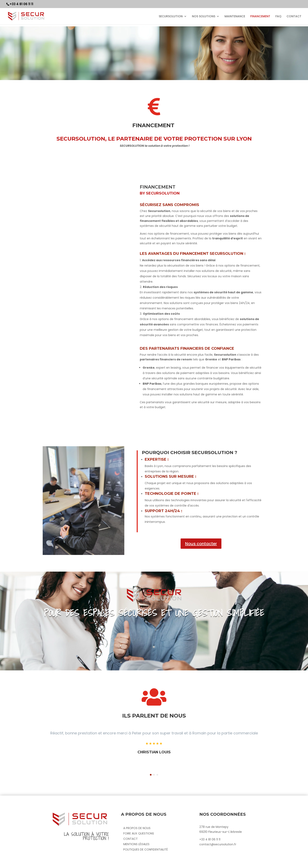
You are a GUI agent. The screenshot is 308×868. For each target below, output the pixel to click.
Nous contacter (201, 544)
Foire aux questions (139, 833)
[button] (151, 775)
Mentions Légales (136, 844)
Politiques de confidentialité (146, 849)
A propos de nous (137, 828)
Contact (130, 839)
